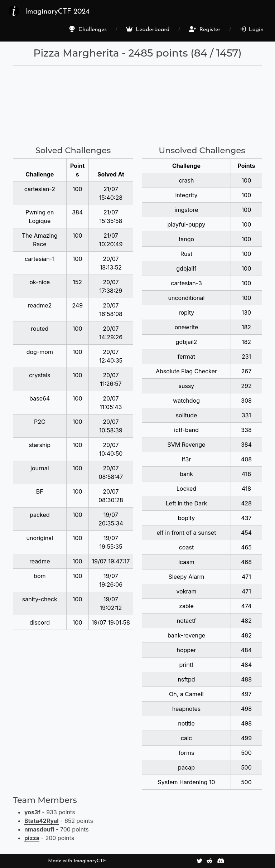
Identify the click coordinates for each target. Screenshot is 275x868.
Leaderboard (148, 29)
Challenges (88, 29)
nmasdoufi (39, 829)
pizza (32, 838)
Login (252, 29)
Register (205, 29)
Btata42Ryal (42, 821)
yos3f (32, 812)
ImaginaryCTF (90, 861)
